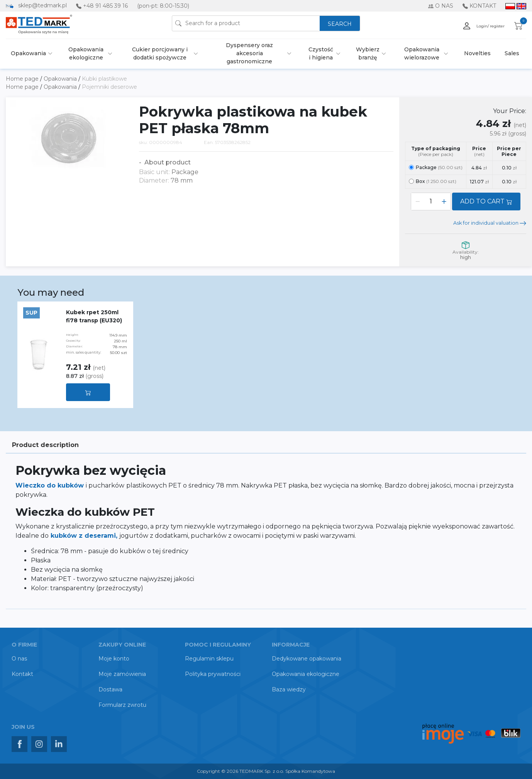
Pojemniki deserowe (109, 87)
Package (436, 167)
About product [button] (167, 162)
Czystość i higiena (321, 53)
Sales (512, 53)
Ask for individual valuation (490, 223)
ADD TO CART (486, 201)
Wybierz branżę (368, 53)
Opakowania (28, 53)
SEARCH (340, 24)
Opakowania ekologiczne (86, 53)
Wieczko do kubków (51, 485)
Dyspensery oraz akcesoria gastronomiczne (249, 53)
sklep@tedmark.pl (42, 5)
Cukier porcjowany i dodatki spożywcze (160, 53)
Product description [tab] (45, 445)
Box (433, 181)
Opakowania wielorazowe (422, 53)
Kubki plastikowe (104, 79)
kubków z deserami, (85, 536)
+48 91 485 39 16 (105, 6)
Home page (23, 79)
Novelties (477, 53)
